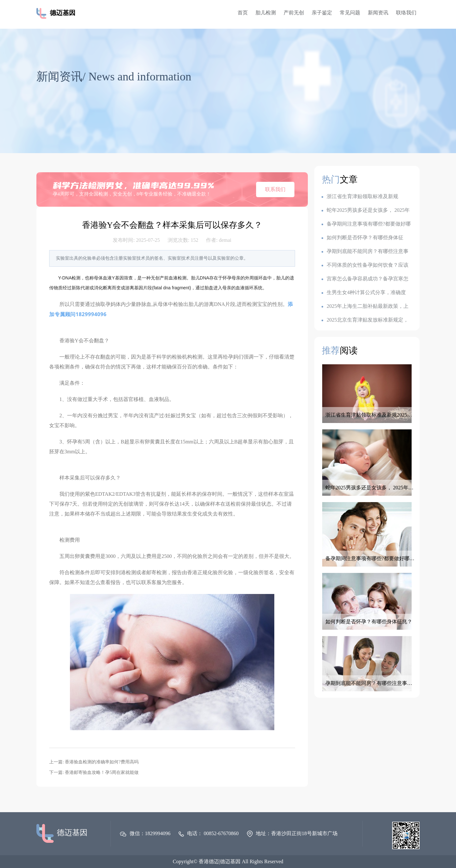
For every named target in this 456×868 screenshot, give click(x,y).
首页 (243, 13)
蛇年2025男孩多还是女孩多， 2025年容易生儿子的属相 (366, 210)
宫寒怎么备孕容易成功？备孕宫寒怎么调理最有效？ (365, 279)
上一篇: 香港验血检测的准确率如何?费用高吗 (94, 762)
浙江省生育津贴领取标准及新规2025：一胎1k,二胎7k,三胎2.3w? (360, 197)
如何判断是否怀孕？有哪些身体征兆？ (362, 238)
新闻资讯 (378, 13)
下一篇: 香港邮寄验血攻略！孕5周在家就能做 (94, 772)
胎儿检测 (266, 13)
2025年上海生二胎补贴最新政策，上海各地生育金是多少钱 (365, 306)
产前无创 (294, 13)
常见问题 (350, 13)
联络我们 (406, 13)
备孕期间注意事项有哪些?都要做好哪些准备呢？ (366, 224)
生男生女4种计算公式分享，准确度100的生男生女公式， (364, 293)
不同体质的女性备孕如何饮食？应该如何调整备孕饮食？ (365, 265)
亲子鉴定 (322, 13)
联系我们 (275, 189)
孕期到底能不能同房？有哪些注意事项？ (365, 252)
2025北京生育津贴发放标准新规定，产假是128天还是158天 (365, 320)
